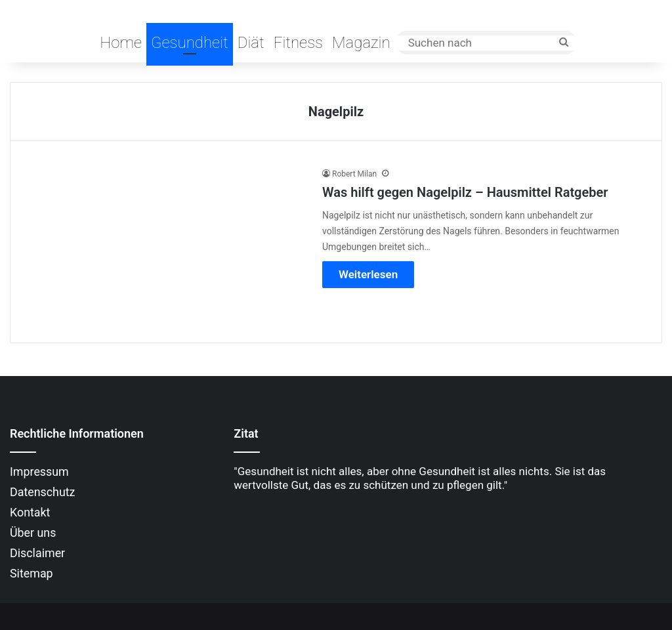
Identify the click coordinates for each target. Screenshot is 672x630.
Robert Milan (354, 174)
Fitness (298, 43)
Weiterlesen (368, 274)
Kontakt (30, 512)
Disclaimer (37, 553)
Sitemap (31, 573)
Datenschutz (42, 492)
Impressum (39, 472)
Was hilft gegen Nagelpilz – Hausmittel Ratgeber (465, 192)
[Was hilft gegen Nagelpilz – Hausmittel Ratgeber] (168, 245)
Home (121, 43)
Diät (251, 43)
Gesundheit (190, 43)
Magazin (361, 43)
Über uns (33, 533)
